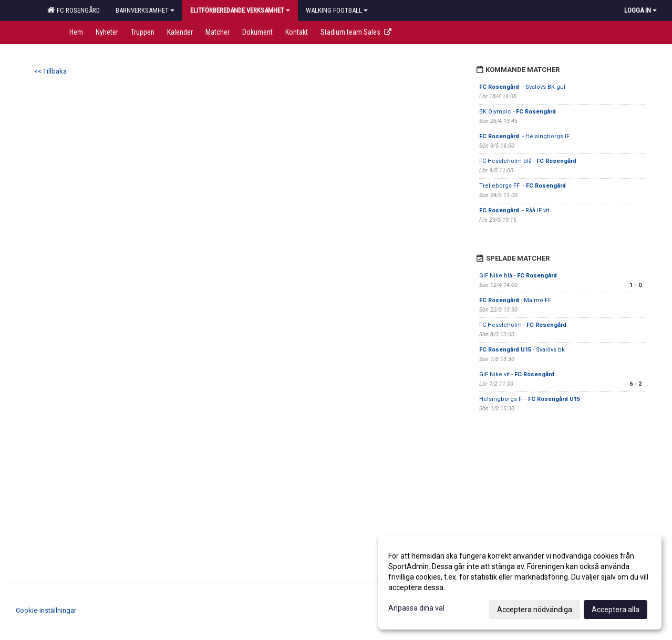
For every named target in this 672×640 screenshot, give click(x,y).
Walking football (337, 10)
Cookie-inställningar (46, 610)
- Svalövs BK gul (522, 87)
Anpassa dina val (416, 608)
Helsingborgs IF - (530, 399)
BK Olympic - (518, 112)
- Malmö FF (515, 300)
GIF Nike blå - (519, 276)
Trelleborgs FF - (523, 186)
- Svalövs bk (522, 350)
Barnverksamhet (145, 10)
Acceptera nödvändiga (535, 610)
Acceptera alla (616, 610)
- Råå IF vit (514, 210)
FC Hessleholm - (523, 325)
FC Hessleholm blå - (529, 161)
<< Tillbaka (50, 71)
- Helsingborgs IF (525, 136)
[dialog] (520, 582)
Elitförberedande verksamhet (240, 10)
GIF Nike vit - (518, 374)
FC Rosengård (74, 10)
